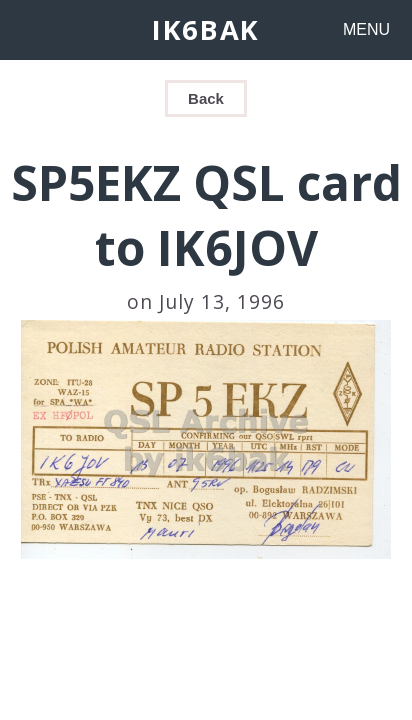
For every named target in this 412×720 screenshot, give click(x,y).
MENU (366, 29)
